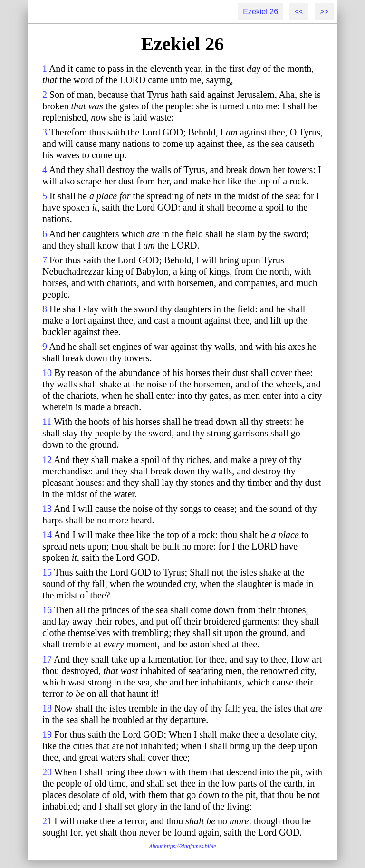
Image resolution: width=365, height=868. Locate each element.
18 (47, 708)
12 (47, 460)
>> (324, 12)
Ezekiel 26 (260, 12)
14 (47, 535)
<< (299, 12)
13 (47, 509)
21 (47, 821)
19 (47, 734)
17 (47, 659)
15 (47, 572)
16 (47, 610)
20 (47, 772)
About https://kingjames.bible (182, 846)
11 (47, 422)
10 (47, 373)
